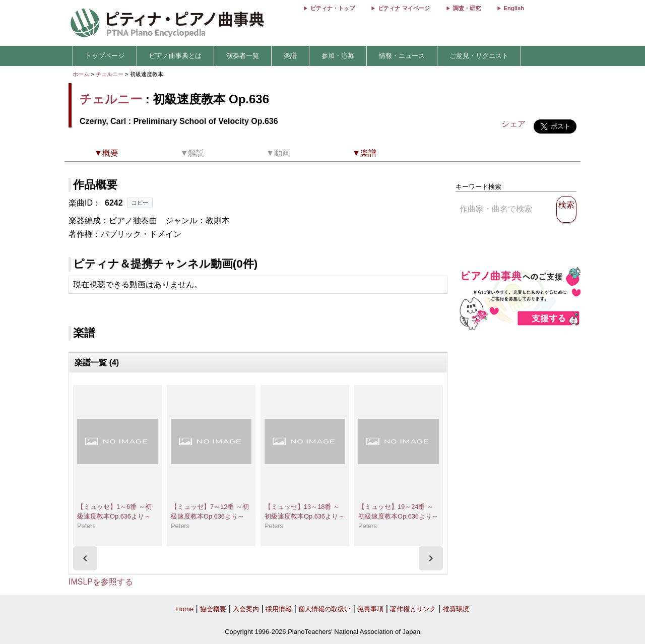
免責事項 (370, 609)
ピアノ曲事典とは (175, 56)
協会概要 (213, 609)
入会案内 (246, 609)
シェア (513, 124)
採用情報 (279, 609)
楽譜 (290, 56)
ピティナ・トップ (333, 8)
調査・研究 (467, 8)
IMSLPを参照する (101, 582)
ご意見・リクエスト (479, 56)
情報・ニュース (402, 56)
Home (185, 609)
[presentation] (85, 558)
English (514, 8)
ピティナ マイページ (404, 8)
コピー (140, 203)
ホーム (81, 74)
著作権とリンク (413, 609)
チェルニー (110, 74)
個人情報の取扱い (325, 609)
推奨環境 (456, 609)
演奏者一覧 (243, 56)
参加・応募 (338, 56)
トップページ (105, 56)
